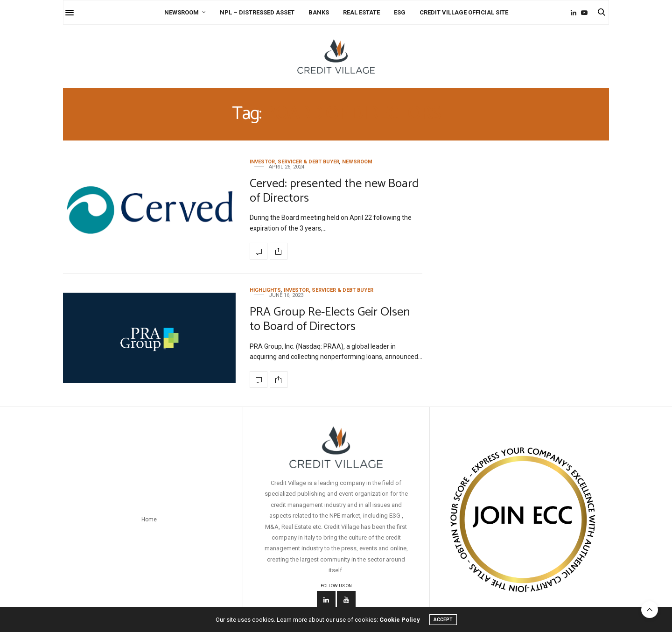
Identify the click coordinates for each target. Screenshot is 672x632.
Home (149, 520)
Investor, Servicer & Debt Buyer (294, 162)
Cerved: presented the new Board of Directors (334, 191)
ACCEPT (443, 620)
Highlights (265, 290)
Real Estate (361, 12)
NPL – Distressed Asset (257, 12)
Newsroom (182, 12)
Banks (319, 12)
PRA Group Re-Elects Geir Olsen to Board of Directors (330, 319)
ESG (400, 12)
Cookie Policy (400, 620)
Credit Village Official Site (464, 12)
